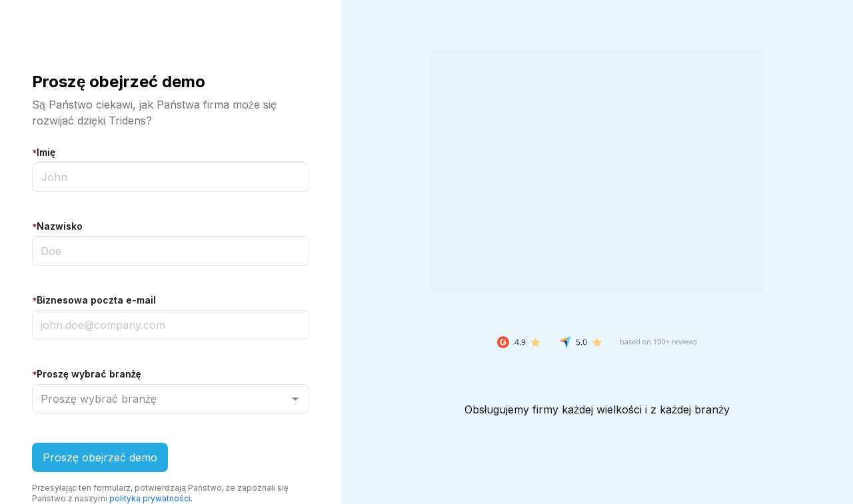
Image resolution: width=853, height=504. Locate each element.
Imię (44, 152)
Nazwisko (57, 226)
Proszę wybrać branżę (87, 374)
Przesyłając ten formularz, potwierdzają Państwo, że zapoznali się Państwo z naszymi (160, 493)
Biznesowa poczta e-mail (94, 300)
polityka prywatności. (151, 498)
